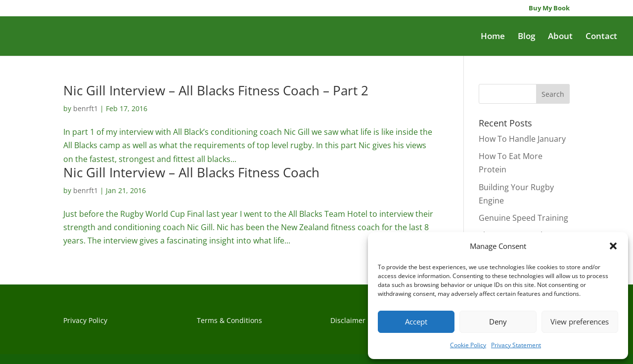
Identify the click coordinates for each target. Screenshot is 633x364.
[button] (613, 246)
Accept (416, 322)
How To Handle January (522, 139)
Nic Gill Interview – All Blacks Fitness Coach (191, 172)
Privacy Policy (85, 320)
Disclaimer (348, 320)
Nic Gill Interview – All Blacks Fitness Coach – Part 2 (216, 90)
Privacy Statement (516, 345)
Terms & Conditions (229, 320)
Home (493, 37)
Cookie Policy (468, 345)
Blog (526, 37)
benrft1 (86, 108)
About (560, 37)
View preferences (580, 322)
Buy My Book (549, 9)
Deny (498, 322)
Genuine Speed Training (523, 218)
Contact (601, 37)
